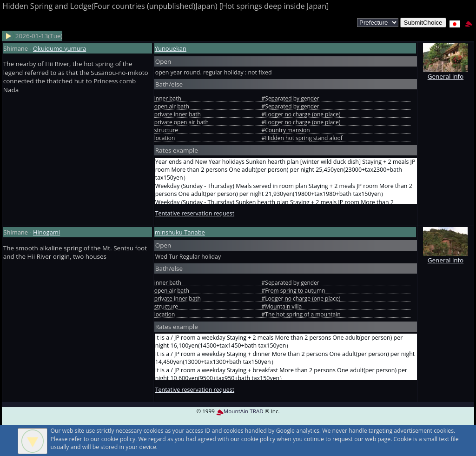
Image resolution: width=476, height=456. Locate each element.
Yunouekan (171, 48)
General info (445, 72)
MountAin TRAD (240, 411)
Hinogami (46, 232)
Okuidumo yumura (59, 48)
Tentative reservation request (195, 213)
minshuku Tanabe (180, 232)
